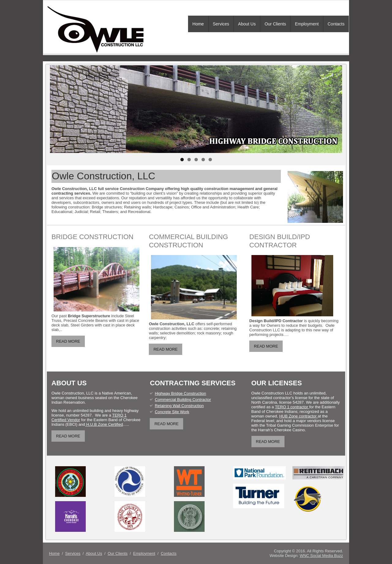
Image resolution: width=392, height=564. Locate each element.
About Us (247, 24)
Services (221, 24)
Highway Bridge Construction (180, 393)
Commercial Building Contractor (183, 400)
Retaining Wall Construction (179, 406)
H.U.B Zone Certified (104, 424)
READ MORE (68, 341)
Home (198, 24)
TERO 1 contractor (292, 407)
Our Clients (275, 24)
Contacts (336, 24)
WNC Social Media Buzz (321, 556)
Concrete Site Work (172, 412)
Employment (307, 24)
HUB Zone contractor (299, 416)
